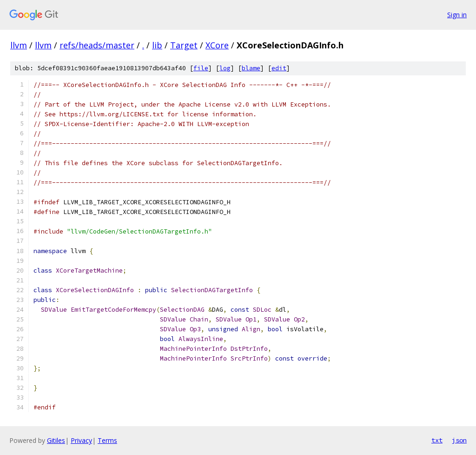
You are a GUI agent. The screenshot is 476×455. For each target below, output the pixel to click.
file (201, 68)
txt (437, 440)
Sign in (457, 15)
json (459, 440)
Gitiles (56, 440)
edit (279, 68)
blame (251, 68)
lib (157, 45)
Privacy (81, 440)
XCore (217, 45)
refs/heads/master (97, 45)
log (225, 68)
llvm (19, 45)
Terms (107, 440)
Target (184, 45)
